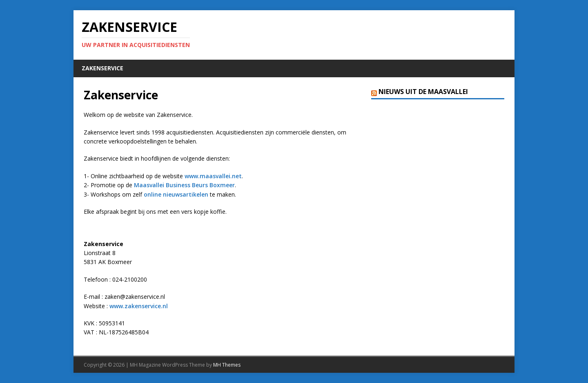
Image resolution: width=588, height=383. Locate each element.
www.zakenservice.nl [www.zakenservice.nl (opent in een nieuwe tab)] (139, 306)
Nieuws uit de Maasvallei (423, 92)
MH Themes (227, 365)
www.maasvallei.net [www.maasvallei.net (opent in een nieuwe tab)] (213, 176)
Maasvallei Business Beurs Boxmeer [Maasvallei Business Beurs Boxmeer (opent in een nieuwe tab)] (184, 185)
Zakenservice (102, 68)
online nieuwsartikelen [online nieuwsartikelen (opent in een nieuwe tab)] (176, 194)
